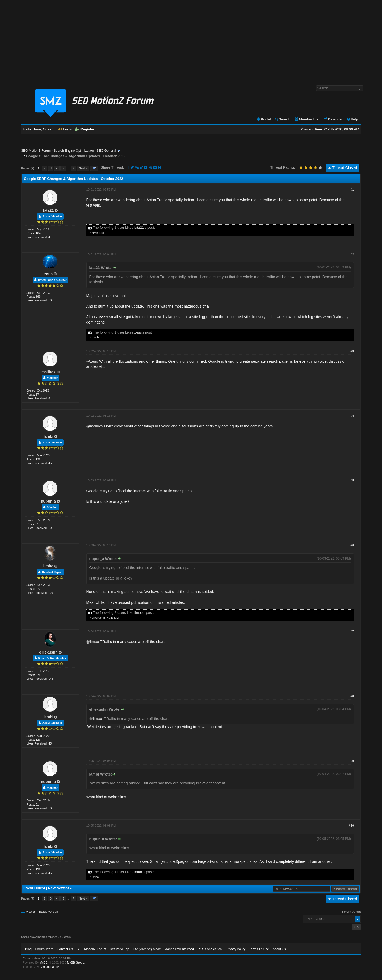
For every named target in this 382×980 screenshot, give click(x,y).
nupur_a (48, 501)
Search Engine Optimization (74, 151)
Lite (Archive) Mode (147, 949)
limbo (48, 566)
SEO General (106, 151)
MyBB (43, 962)
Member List (307, 119)
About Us (279, 949)
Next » (83, 168)
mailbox (97, 337)
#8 (352, 696)
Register (85, 129)
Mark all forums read (179, 949)
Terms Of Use (259, 949)
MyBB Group (76, 962)
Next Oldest (35, 888)
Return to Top (120, 949)
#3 (352, 351)
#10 (351, 826)
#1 (352, 190)
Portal (264, 119)
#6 (352, 545)
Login (65, 129)
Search (282, 119)
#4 (352, 416)
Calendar (333, 119)
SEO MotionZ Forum (36, 151)
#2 (352, 254)
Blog (28, 949)
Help (352, 119)
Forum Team (44, 949)
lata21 (49, 210)
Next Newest (58, 888)
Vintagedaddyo (50, 967)
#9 (352, 761)
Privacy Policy (236, 949)
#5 (352, 480)
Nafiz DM (98, 233)
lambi (48, 436)
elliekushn (98, 618)
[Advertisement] (191, 40)
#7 (352, 631)
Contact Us (65, 949)
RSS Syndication (210, 949)
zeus (48, 274)
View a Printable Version (42, 912)
